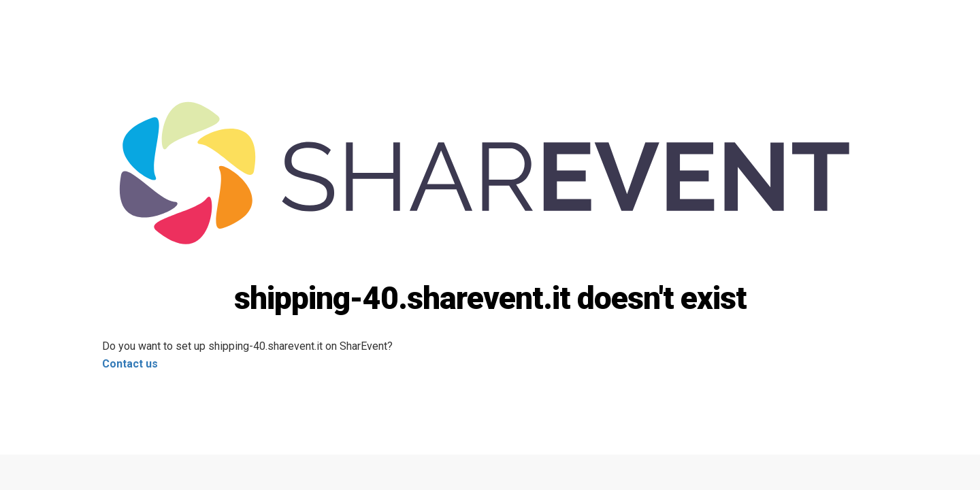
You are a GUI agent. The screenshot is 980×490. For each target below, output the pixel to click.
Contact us (130, 364)
